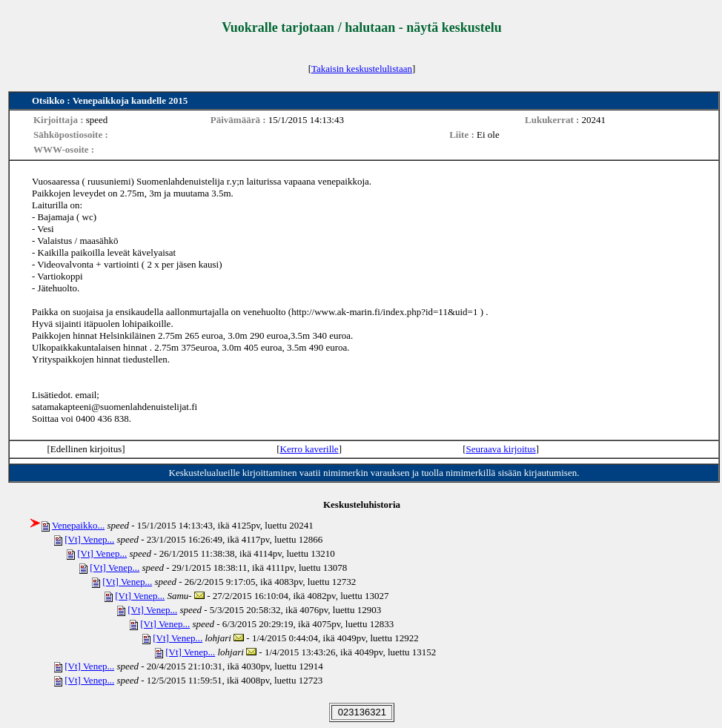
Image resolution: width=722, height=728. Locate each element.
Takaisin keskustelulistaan (362, 69)
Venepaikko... (78, 525)
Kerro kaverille (309, 449)
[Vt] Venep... (89, 539)
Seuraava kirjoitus (500, 449)
